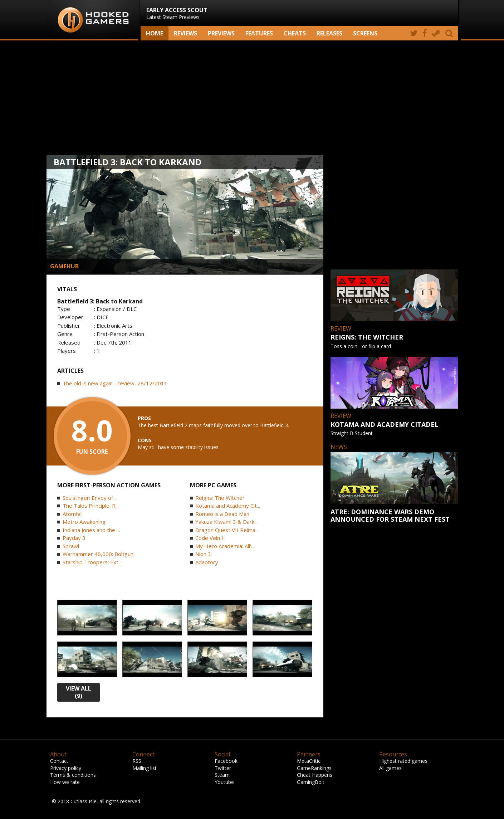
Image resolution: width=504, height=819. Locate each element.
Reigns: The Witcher (220, 498)
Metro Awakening (84, 522)
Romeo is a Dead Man (222, 514)
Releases (329, 33)
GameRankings (314, 768)
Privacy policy (66, 768)
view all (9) (79, 692)
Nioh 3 (203, 554)
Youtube (224, 782)
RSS (137, 761)
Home (155, 33)
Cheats (295, 33)
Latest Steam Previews (177, 13)
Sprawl (71, 546)
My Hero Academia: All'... (225, 546)
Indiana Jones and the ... (91, 530)
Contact (59, 761)
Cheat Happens (315, 775)
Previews (221, 33)
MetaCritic (309, 761)
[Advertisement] (252, 98)
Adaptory (207, 562)
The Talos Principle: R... (91, 506)
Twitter (223, 768)
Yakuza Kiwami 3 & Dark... (226, 522)
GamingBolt (311, 782)
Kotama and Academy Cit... (228, 506)
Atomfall (73, 514)
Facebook (226, 761)
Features (259, 33)
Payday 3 (74, 538)
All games (390, 768)
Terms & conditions (73, 775)
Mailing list (145, 768)
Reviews (185, 33)
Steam (222, 775)
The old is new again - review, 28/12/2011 (115, 383)
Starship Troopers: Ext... (92, 562)
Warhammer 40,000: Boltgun (98, 554)
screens (365, 33)
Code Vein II (210, 538)
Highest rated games (403, 761)
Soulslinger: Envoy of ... (90, 498)
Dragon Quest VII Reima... (227, 530)
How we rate (65, 782)
